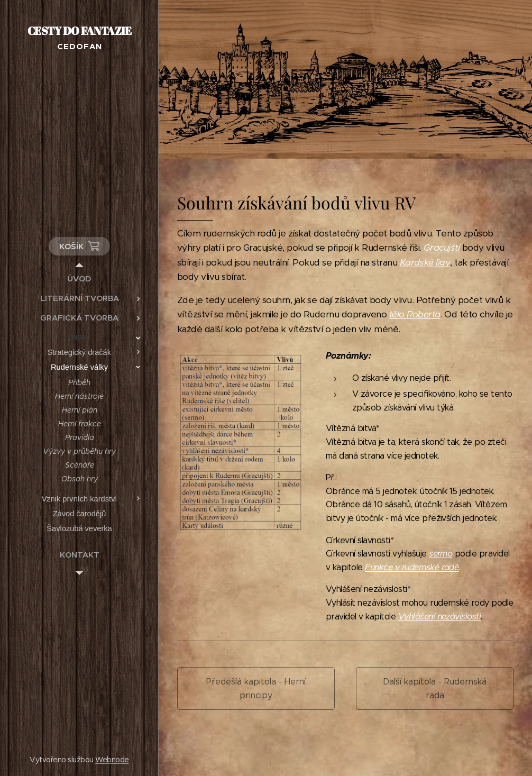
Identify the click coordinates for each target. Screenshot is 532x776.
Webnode (112, 760)
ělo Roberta (416, 314)
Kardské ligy (425, 262)
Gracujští (442, 248)
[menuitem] (79, 279)
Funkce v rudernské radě (412, 567)
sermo (441, 554)
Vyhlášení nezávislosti (440, 617)
